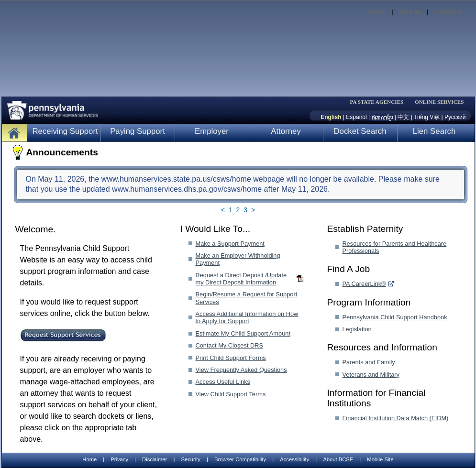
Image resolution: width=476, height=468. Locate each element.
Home (89, 459)
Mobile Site (380, 459)
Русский (455, 117)
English (331, 117)
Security (190, 459)
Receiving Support (65, 131)
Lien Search (434, 131)
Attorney (286, 131)
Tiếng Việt (427, 117)
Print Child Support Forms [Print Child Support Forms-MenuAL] (231, 358)
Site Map (410, 12)
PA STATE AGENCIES (376, 102)
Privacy (119, 460)
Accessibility (294, 459)
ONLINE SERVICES (439, 102)
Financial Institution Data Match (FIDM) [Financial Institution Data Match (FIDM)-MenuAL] (396, 418)
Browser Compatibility (240, 459)
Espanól (356, 117)
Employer (212, 131)
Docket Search (360, 131)
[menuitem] (380, 102)
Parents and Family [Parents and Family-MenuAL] (369, 362)
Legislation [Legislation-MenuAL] (357, 329)
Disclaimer (155, 459)
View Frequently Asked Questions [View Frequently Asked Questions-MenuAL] (241, 370)
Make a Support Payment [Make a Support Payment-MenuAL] (230, 244)
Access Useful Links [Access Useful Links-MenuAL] (223, 382)
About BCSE (338, 459)
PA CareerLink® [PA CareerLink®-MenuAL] (364, 284)
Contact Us (448, 12)
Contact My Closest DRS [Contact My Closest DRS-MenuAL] (230, 345)
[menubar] (380, 102)
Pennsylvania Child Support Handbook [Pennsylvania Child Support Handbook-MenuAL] (395, 317)
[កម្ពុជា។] (382, 117)
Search (377, 12)
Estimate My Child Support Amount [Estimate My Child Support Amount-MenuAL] (243, 333)
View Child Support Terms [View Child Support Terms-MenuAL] (231, 394)
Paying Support (138, 131)
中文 (403, 117)
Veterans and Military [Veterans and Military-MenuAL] (371, 375)
